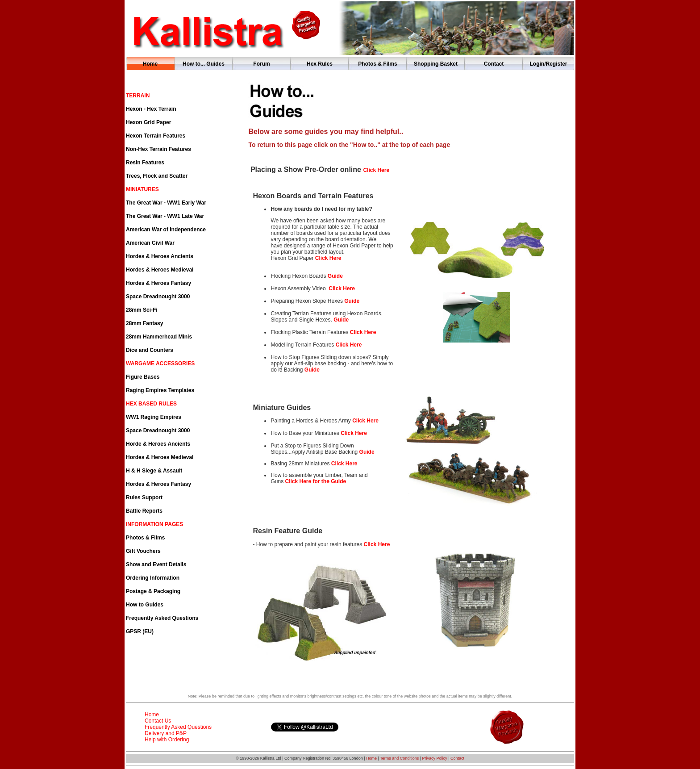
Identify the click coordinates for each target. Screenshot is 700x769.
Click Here (363, 332)
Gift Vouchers (143, 551)
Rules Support (144, 497)
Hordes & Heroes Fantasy (158, 283)
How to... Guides (204, 64)
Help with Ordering (167, 740)
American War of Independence (166, 230)
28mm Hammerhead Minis (159, 337)
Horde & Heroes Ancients (158, 444)
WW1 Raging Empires (154, 417)
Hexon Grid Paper (148, 122)
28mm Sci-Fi (142, 310)
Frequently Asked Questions (162, 618)
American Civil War (150, 243)
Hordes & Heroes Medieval (160, 270)
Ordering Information (153, 578)
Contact (494, 64)
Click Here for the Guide (315, 481)
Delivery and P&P (166, 733)
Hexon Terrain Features (156, 136)
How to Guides (145, 605)
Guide (335, 276)
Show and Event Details (156, 564)
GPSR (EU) (140, 631)
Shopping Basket (436, 64)
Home (150, 64)
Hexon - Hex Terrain (151, 109)
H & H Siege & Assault (154, 471)
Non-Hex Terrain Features (158, 149)
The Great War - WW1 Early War (166, 203)
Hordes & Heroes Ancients (160, 256)
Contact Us (158, 721)
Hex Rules (320, 64)
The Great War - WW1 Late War (165, 216)
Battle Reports (144, 511)
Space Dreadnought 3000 (158, 297)
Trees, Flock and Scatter (157, 176)
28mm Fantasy (144, 323)
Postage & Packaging (153, 591)
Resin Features (145, 163)
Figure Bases (143, 377)
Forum (261, 64)
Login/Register (548, 64)
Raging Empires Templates (160, 390)
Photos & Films (377, 64)
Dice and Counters (150, 350)
